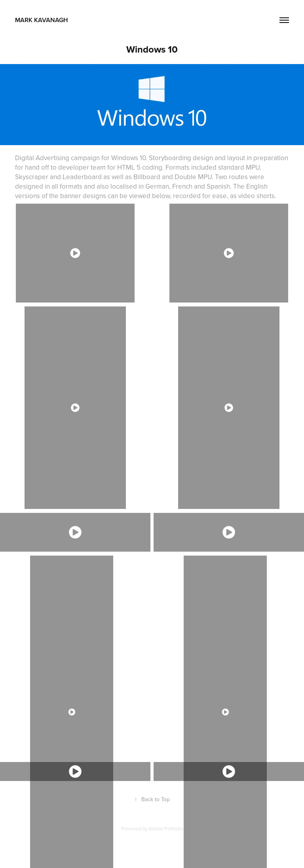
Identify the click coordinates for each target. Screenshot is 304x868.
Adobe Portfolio (166, 828)
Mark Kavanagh (63, 20)
